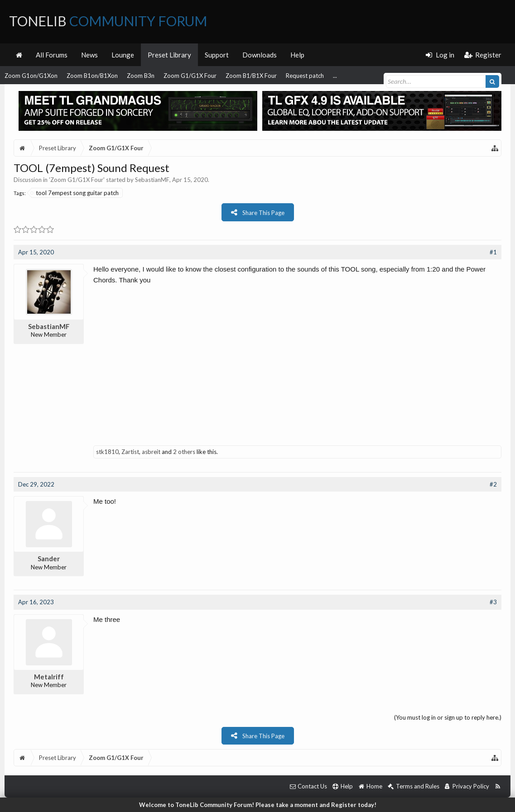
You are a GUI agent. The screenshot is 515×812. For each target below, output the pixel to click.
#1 (493, 252)
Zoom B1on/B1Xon (92, 76)
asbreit (151, 452)
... (335, 76)
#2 (493, 484)
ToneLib (108, 21)
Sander (49, 559)
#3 (493, 602)
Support (217, 55)
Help (297, 55)
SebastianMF (152, 180)
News (89, 55)
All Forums (52, 55)
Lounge (123, 55)
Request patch (305, 76)
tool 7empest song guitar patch (75, 193)
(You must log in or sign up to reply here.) (448, 717)
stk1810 (107, 452)
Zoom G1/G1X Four (190, 76)
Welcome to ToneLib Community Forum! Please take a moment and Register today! (258, 805)
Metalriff (49, 677)
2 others (184, 452)
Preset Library (169, 55)
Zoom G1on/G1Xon (31, 76)
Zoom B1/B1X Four (251, 76)
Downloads (260, 55)
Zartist (130, 452)
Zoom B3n (141, 76)
